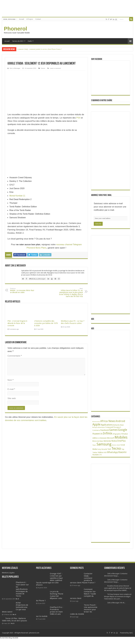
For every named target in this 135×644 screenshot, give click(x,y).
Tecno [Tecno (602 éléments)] (116, 448)
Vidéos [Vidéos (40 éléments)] (101, 452)
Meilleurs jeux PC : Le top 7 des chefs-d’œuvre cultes (73, 322)
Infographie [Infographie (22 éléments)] (117, 434)
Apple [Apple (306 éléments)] (96, 424)
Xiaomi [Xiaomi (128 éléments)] (122, 452)
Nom (10, 380)
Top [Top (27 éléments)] (123, 449)
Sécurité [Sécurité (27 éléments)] (104, 449)
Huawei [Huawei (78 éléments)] (96, 434)
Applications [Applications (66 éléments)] (107, 425)
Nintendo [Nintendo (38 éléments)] (107, 441)
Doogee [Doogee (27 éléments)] (117, 427)
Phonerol (15, 29)
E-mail (11, 389)
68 (18, 599)
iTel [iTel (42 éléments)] (122, 434)
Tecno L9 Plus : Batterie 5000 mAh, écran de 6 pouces (14, 620)
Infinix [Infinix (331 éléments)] (108, 433)
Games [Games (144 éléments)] (113, 430)
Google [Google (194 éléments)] (123, 430)
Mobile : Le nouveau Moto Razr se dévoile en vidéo (23, 291)
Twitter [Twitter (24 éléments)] (95, 453)
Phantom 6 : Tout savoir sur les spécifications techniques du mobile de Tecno (22, 589)
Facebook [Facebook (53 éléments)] (105, 430)
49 (15, 615)
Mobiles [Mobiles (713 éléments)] (121, 437)
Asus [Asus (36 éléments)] (122, 425)
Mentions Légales (8, 573)
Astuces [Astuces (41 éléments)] (116, 425)
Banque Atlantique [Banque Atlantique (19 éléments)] (99, 427)
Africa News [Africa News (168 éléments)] (108, 421)
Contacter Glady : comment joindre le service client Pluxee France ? (40, 49)
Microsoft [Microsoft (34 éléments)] (111, 438)
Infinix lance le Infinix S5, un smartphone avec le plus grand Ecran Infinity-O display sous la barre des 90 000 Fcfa (70, 293)
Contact (38, 19)
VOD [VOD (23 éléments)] (105, 453)
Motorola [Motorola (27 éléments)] (96, 441)
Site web (12, 398)
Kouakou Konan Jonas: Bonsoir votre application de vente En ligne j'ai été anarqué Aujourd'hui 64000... (118, 588)
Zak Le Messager (15, 68)
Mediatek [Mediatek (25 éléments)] (103, 438)
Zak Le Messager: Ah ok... (116, 603)
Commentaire (15, 356)
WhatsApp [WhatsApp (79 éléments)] (112, 452)
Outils (30, 41)
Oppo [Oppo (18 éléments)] (94, 445)
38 (14, 623)
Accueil (22, 19)
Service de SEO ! (18, 41)
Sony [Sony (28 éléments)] (99, 449)
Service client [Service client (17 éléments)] (116, 445)
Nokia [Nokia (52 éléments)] (114, 441)
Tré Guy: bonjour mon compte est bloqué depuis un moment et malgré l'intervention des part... (118, 597)
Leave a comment (55, 68)
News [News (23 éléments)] (101, 441)
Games (43, 68)
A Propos (30, 19)
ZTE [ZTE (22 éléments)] (100, 455)
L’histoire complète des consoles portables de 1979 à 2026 (46, 323)
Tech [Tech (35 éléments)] (109, 449)
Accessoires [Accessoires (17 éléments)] (96, 422)
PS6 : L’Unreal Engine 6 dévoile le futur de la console (17, 323)
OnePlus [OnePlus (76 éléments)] (121, 441)
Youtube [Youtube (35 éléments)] (96, 455)
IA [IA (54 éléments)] (102, 434)
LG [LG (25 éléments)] (99, 438)
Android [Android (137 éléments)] (120, 421)
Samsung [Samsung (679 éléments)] (104, 444)
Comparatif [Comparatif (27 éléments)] (109, 427)
